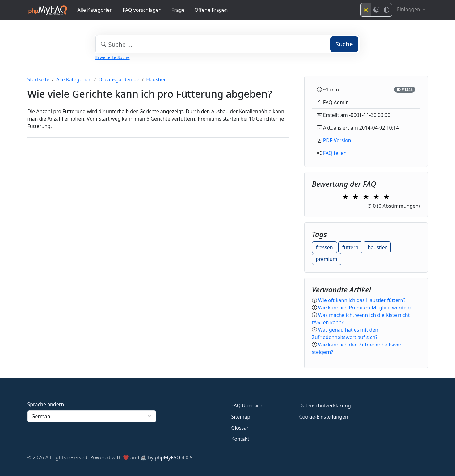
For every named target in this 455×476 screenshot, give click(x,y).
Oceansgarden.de (119, 79)
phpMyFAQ (168, 457)
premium (327, 259)
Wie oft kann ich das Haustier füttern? (362, 300)
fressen (324, 247)
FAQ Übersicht (248, 406)
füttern (350, 247)
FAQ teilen (335, 153)
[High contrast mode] (386, 10)
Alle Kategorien (95, 10)
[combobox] (228, 44)
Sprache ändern (46, 404)
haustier (377, 247)
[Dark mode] (376, 10)
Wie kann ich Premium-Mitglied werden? (365, 308)
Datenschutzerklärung (325, 406)
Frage (178, 10)
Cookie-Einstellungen (324, 417)
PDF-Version (337, 140)
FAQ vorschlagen (142, 10)
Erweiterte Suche (113, 57)
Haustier (156, 79)
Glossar (240, 428)
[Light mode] (366, 10)
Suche (344, 44)
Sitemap (241, 417)
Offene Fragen (211, 10)
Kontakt (240, 439)
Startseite (39, 79)
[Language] (92, 416)
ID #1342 (405, 89)
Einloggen (409, 9)
